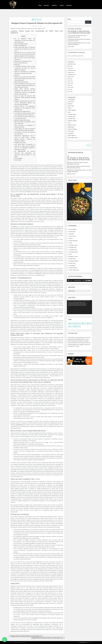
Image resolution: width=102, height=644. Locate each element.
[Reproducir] (69, 280)
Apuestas (17, 75)
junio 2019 (70, 91)
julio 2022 (70, 79)
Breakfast (72, 323)
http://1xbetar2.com (20, 425)
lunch (69, 123)
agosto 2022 (71, 77)
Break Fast (70, 104)
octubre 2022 (71, 72)
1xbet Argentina (38, 19)
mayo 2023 (70, 68)
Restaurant (78, 326)
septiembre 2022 (72, 75)
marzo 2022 (71, 87)
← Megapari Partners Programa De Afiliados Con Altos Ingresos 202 (26, 636)
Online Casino (71, 131)
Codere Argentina (72, 110)
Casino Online (71, 106)
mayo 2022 (70, 83)
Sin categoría (71, 133)
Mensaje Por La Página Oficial (22, 111)
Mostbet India (71, 127)
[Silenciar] (86, 280)
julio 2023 (70, 66)
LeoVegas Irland (71, 119)
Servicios (54, 5)
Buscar (69, 19)
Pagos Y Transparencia (20, 45)
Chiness (69, 108)
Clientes (62, 5)
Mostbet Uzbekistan (72, 129)
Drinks (69, 112)
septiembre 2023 (72, 64)
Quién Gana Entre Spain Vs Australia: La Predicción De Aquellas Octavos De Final (25, 49)
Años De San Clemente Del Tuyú (23, 61)
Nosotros (46, 5)
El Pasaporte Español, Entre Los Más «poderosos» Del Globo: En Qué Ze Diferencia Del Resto (25, 68)
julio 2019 (70, 89)
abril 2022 (70, 85)
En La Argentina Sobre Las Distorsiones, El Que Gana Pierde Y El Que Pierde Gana (25, 40)
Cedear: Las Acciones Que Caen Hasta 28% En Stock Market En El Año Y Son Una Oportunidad (25, 78)
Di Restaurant (83, 642)
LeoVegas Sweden (72, 121)
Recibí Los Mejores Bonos (21, 44)
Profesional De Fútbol (20, 143)
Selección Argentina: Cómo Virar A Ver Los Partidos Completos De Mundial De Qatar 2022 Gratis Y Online (25, 85)
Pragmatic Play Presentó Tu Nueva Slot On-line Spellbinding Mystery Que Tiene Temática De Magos (25, 103)
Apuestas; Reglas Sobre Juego (22, 120)
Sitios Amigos (18, 160)
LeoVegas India (71, 116)
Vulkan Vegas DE (72, 135)
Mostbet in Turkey (72, 125)
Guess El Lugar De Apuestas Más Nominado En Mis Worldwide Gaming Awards (25, 98)
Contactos (69, 5)
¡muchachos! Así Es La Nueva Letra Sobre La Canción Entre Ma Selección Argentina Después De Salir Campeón (25, 54)
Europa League (18, 158)
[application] (79, 280)
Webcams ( (17, 65)
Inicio (40, 5)
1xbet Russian (71, 102)
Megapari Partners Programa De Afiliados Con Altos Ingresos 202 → (48, 638)
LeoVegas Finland (72, 114)
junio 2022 (70, 81)
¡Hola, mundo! (71, 47)
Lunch (71, 326)
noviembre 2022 (72, 70)
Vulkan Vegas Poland (73, 138)
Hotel (90, 323)
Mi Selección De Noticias (21, 63)
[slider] (77, 280)
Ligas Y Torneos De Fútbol (21, 82)
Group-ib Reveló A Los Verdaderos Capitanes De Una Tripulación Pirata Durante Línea (25, 108)
